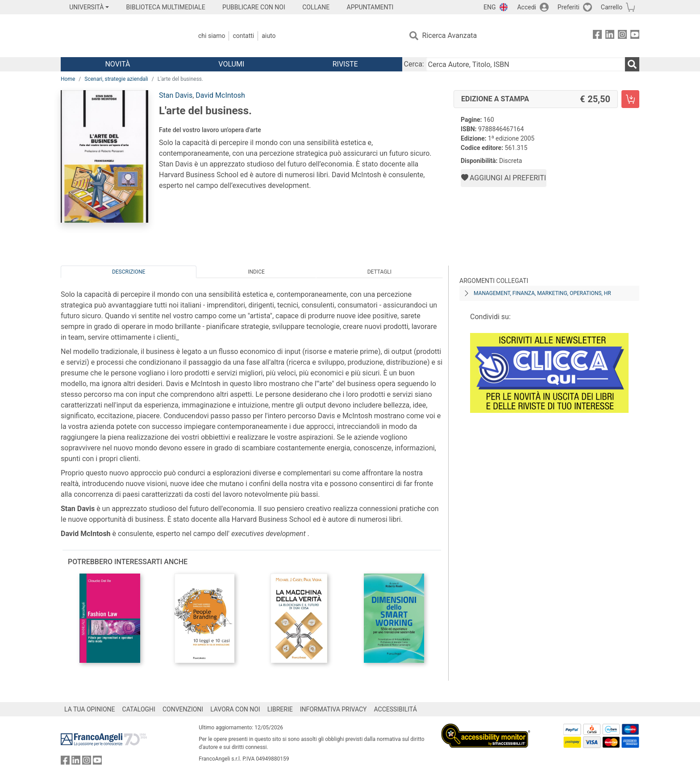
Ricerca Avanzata (450, 35)
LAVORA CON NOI (235, 709)
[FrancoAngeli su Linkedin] (610, 36)
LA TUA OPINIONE (90, 709)
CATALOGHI (139, 709)
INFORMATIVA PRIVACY (333, 709)
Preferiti (569, 7)
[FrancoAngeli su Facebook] (597, 36)
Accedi (527, 7)
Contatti (243, 36)
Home (68, 79)
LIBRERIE (280, 709)
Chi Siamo (212, 36)
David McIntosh (220, 95)
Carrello (612, 7)
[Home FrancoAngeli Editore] (120, 36)
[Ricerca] (632, 64)
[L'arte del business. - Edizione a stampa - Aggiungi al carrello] (630, 99)
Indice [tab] (256, 272)
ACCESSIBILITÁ (396, 709)
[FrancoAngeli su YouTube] (635, 36)
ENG (490, 7)
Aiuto (269, 36)
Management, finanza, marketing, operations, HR (542, 293)
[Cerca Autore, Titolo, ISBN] (525, 64)
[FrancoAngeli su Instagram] (622, 36)
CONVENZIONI (183, 709)
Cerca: (414, 64)
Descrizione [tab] (129, 272)
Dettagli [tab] (379, 272)
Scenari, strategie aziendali (116, 79)
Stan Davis (176, 95)
